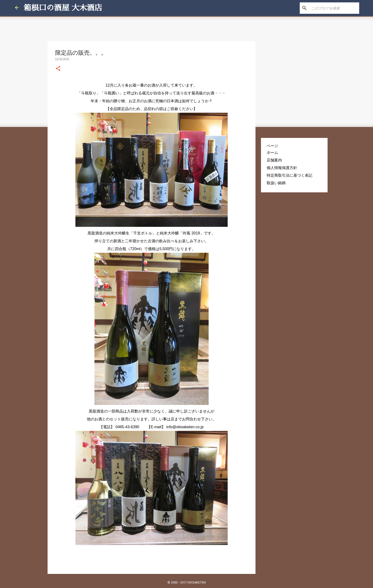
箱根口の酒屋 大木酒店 (63, 8)
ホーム (272, 152)
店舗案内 (274, 160)
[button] (58, 69)
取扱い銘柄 (276, 183)
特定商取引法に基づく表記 (290, 175)
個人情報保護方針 (282, 168)
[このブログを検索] (334, 8)
